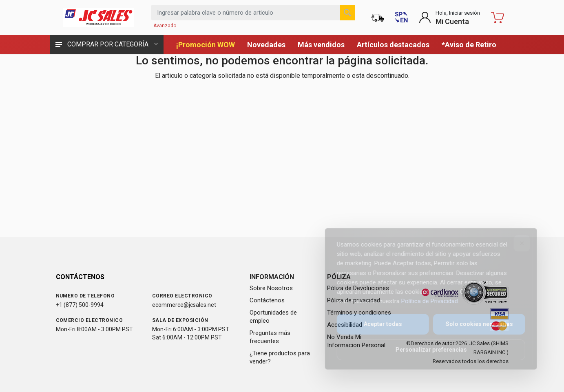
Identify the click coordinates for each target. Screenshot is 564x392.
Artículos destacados (393, 45)
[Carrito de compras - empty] (498, 18)
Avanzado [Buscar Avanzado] (165, 26)
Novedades (266, 45)
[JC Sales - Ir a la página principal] (99, 18)
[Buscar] (347, 13)
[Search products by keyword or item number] (253, 13)
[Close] (516, 243)
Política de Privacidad (424, 301)
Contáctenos (267, 300)
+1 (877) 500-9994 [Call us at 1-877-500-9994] (80, 305)
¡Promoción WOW (206, 45)
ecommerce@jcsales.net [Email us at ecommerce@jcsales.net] (184, 305)
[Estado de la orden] (378, 18)
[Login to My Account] (449, 18)
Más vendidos (321, 45)
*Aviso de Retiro (469, 45)
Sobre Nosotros (271, 288)
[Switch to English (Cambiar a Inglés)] (401, 18)
